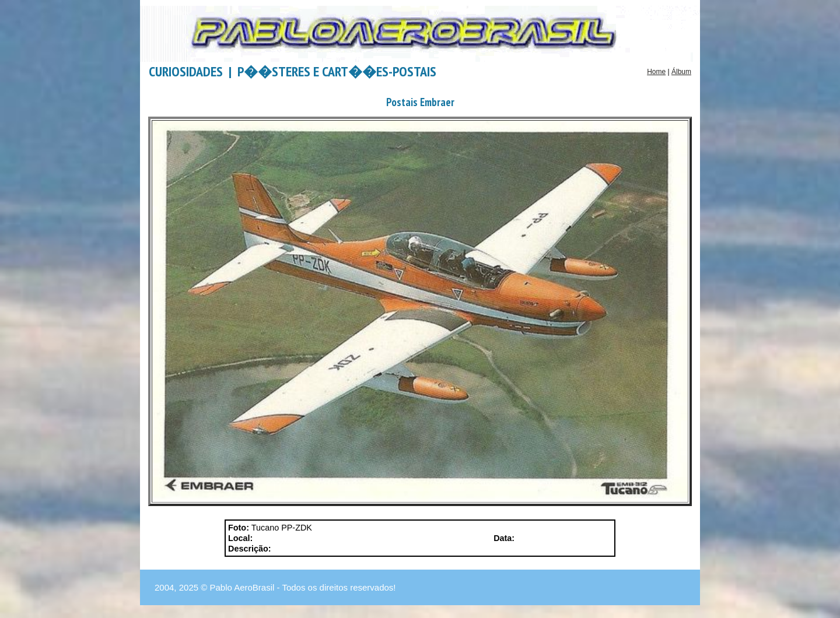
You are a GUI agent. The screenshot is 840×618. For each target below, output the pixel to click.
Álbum (681, 72)
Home (656, 72)
